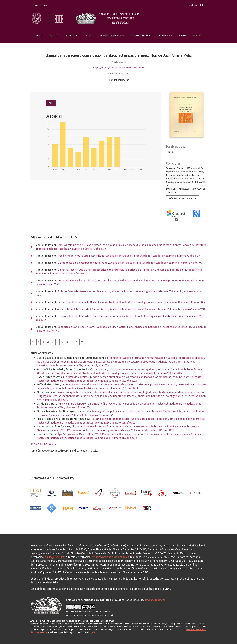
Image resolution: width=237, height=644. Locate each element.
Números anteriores (112, 35)
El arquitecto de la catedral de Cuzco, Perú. (83, 263)
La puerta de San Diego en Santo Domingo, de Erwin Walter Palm (95, 327)
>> (82, 342)
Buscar (197, 35)
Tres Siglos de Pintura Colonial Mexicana (81, 256)
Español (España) (42, 5)
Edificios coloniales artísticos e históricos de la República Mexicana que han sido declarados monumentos (120, 245)
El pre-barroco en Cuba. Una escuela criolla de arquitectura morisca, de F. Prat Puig (106, 270)
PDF (51, 103)
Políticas (165, 35)
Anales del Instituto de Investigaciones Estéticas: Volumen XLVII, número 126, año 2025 (124, 430)
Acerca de (72, 35)
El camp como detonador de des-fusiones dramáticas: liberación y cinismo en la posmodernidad (149, 419)
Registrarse (192, 5)
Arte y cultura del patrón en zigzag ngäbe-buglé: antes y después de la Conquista (107, 404)
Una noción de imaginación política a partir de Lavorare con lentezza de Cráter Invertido (130, 411)
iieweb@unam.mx (155, 600)
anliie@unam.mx (55, 557)
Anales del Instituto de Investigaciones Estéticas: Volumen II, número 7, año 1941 (156, 263)
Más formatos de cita (181, 199)
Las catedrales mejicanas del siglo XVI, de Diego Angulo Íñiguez (94, 281)
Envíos (54, 35)
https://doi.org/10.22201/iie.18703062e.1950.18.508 (119, 68)
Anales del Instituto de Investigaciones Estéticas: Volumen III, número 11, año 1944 (157, 302)
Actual (90, 35)
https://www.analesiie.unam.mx (110, 557)
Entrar (203, 5)
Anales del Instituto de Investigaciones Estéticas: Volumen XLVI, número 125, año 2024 (87, 423)
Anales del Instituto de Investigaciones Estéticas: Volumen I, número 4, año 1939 (153, 256)
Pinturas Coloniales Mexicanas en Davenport (84, 291)
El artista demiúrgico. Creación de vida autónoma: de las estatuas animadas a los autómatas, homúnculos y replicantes (133, 377)
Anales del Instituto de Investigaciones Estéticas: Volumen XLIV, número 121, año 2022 (132, 373)
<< (33, 342)
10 (49, 444)
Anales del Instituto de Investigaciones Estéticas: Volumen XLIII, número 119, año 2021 (88, 388)
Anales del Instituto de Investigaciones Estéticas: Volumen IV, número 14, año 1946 (158, 309)
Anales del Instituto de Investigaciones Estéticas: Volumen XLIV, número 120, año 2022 (87, 381)
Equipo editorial (141, 35)
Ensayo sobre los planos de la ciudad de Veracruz (87, 316)
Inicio (40, 35)
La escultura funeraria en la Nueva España (82, 302)
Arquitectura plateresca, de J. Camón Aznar (83, 309)
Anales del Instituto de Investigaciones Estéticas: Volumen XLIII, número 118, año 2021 (87, 438)
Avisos (182, 35)
